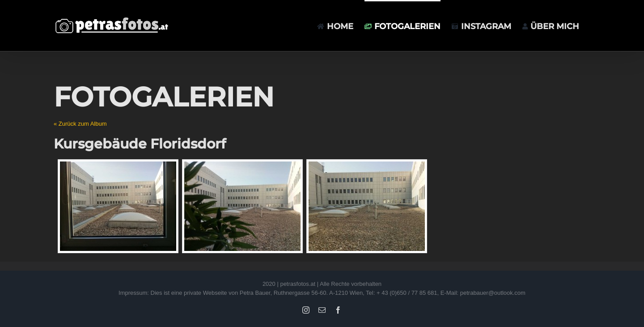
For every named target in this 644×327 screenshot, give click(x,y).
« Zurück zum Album (80, 124)
